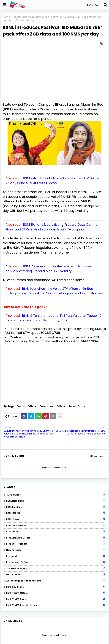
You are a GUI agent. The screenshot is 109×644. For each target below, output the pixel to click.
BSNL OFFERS (56, 513)
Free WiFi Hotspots (56, 544)
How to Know (56, 550)
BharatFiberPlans (56, 525)
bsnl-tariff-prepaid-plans (56, 605)
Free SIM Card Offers (56, 538)
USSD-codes (56, 574)
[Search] (105, 5)
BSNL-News (56, 519)
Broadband (56, 531)
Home (6, 17)
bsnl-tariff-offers (56, 593)
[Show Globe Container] (4, 5)
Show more (97, 456)
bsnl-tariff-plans (56, 599)
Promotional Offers (52, 406)
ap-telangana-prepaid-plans (56, 581)
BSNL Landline (56, 507)
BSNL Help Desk (56, 501)
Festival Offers (26, 406)
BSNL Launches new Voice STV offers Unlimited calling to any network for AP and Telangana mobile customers (54, 291)
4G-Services (56, 495)
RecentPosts (20, 17)
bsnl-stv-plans (56, 587)
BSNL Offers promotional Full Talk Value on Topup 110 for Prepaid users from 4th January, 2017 (53, 318)
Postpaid (56, 556)
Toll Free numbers (56, 568)
